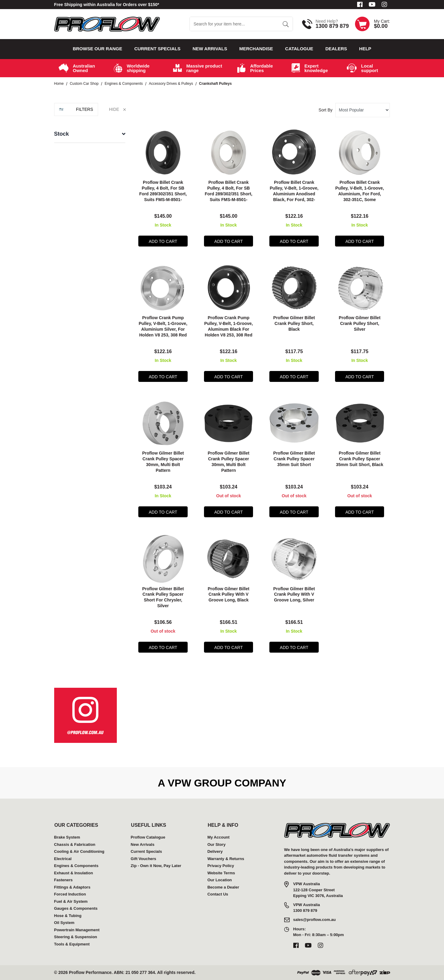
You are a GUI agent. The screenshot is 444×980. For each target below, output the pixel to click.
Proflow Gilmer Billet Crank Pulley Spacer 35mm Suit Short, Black (360, 459)
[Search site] (286, 24)
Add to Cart (163, 241)
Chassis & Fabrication (75, 844)
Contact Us (218, 894)
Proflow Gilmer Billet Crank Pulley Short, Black (294, 323)
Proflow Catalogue (148, 837)
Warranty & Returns (226, 859)
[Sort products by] (363, 110)
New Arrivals (210, 49)
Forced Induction (70, 894)
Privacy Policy (221, 866)
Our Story (216, 844)
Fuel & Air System (71, 901)
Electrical (63, 859)
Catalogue (299, 49)
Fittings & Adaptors (72, 887)
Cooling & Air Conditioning (79, 851)
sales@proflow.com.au (315, 920)
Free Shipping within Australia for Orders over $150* (107, 5)
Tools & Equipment (72, 944)
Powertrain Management (77, 930)
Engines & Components (76, 866)
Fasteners (63, 880)
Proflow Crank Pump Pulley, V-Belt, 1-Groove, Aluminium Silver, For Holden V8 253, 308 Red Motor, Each (163, 329)
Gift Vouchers (143, 859)
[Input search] (234, 24)
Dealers (336, 49)
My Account (218, 837)
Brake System (67, 837)
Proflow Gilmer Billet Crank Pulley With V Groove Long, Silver (294, 594)
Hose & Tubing (68, 916)
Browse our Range (97, 49)
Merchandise (256, 49)
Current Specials (158, 49)
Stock (62, 134)
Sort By (326, 110)
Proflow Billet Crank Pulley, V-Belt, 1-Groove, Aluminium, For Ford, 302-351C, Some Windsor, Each (360, 194)
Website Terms (221, 873)
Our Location (220, 880)
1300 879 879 (332, 26)
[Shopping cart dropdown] (373, 24)
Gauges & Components (76, 908)
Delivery (215, 851)
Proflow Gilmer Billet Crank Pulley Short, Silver (360, 323)
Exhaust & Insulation (74, 873)
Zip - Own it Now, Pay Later (156, 866)
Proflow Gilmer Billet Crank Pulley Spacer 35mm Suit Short (294, 459)
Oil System (64, 923)
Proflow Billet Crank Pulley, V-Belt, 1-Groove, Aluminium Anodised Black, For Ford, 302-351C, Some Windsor (294, 194)
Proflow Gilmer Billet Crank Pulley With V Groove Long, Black (229, 594)
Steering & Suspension (76, 937)
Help (365, 49)
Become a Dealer (223, 887)
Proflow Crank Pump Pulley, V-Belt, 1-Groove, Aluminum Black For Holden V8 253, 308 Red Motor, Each (229, 329)
